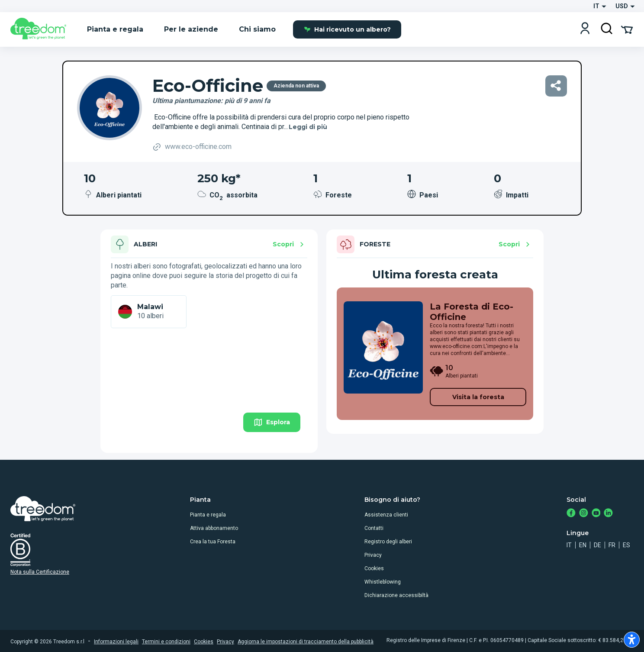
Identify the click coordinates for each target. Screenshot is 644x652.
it (569, 545)
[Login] (585, 29)
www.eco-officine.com (192, 147)
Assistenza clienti (386, 515)
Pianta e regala (208, 515)
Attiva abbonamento (214, 528)
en (583, 545)
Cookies (374, 568)
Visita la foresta (478, 397)
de (597, 545)
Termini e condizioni (166, 642)
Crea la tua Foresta (213, 542)
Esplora (272, 422)
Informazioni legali (116, 642)
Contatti (374, 528)
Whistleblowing (383, 582)
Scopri (290, 244)
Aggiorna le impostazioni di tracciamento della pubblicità (306, 642)
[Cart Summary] (627, 29)
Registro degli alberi (388, 542)
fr (612, 545)
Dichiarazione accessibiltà (396, 595)
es (626, 545)
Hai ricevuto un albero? (347, 29)
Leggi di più (308, 127)
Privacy (373, 555)
